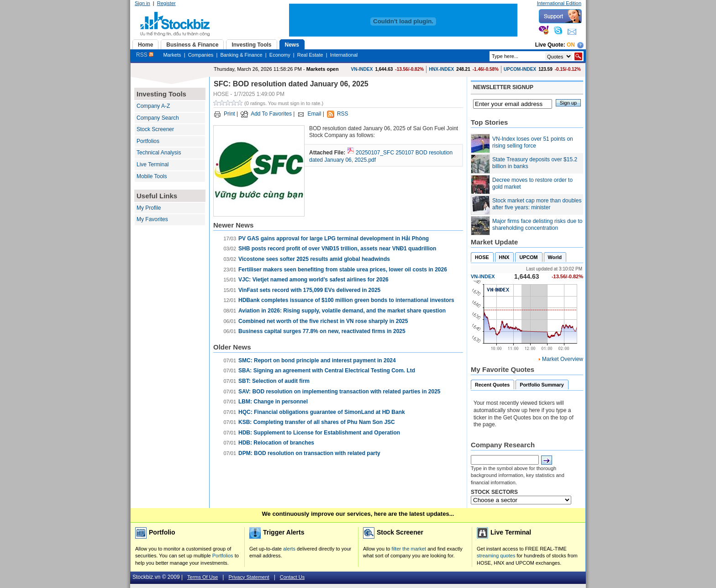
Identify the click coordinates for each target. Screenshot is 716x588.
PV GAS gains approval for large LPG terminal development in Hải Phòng (334, 238)
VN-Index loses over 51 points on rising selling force (533, 143)
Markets (172, 55)
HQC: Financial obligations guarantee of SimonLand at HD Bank (322, 412)
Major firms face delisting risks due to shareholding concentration (537, 225)
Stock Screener (155, 129)
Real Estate (310, 55)
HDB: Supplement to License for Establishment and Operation (319, 433)
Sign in (142, 3)
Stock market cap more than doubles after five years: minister (537, 204)
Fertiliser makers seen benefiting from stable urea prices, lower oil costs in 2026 (343, 270)
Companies (201, 55)
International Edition (559, 3)
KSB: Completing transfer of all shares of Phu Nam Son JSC (317, 422)
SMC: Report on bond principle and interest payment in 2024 (317, 360)
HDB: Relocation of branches (276, 443)
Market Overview (563, 359)
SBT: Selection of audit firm (274, 381)
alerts (289, 549)
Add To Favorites (271, 114)
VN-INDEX (362, 69)
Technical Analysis (159, 153)
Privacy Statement (249, 577)
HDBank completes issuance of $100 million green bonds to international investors (346, 300)
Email (314, 114)
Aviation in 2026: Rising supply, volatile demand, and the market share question (342, 311)
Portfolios (148, 141)
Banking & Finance (241, 55)
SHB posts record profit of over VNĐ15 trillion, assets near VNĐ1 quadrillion (337, 249)
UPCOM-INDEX (520, 69)
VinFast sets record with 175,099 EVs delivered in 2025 (309, 290)
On (571, 45)
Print (229, 114)
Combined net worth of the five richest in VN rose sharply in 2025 (323, 321)
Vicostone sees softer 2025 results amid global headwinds (314, 259)
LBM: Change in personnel (273, 402)
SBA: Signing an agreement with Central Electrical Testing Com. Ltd (327, 371)
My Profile (149, 208)
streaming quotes (496, 556)
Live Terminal (153, 164)
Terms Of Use (203, 577)
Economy (280, 55)
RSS (145, 55)
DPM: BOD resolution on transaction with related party (309, 453)
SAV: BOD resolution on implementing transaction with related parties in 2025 (340, 392)
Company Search (158, 118)
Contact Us (292, 577)
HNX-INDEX (441, 69)
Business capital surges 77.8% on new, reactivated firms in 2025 (322, 331)
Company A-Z (153, 106)
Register (166, 3)
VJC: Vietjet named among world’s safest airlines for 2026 (313, 280)
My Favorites (152, 219)
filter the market (409, 549)
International (344, 55)
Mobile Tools (152, 176)
